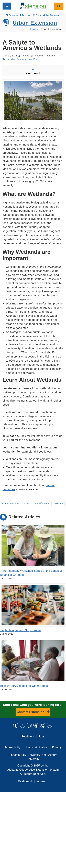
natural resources (11, 503)
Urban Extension (35, 23)
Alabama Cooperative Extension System (33, 770)
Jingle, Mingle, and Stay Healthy (21, 630)
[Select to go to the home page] (33, 6)
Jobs (41, 737)
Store (37, 15)
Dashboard (25, 781)
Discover (25, 15)
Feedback (28, 737)
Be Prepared (51, 15)
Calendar (12, 15)
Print (36, 59)
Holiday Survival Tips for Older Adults (24, 686)
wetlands (59, 503)
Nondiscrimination (36, 747)
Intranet (41, 781)
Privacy (57, 747)
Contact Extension (31, 712)
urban (26, 503)
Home (33, 29)
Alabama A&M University (24, 755)
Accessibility (12, 747)
